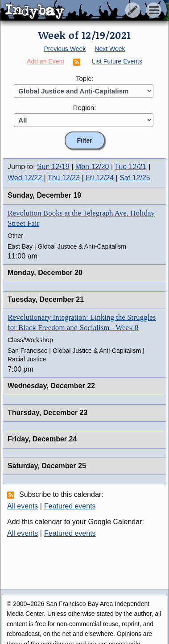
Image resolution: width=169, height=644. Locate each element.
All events (23, 506)
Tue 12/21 (130, 167)
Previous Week (65, 49)
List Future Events (117, 61)
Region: (85, 108)
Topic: (84, 78)
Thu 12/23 (64, 178)
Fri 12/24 (100, 178)
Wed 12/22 (25, 178)
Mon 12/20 (92, 167)
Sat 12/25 (135, 178)
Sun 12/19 (53, 167)
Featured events (70, 506)
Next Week (110, 49)
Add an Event (45, 61)
